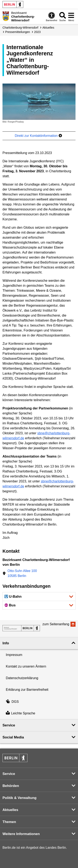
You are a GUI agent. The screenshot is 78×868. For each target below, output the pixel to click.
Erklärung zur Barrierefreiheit (27, 690)
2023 (37, 32)
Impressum (14, 655)
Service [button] (9, 725)
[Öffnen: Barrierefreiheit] (52, 17)
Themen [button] (9, 822)
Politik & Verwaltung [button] (19, 798)
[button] (39, 597)
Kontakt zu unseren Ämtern (26, 666)
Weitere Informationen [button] (21, 834)
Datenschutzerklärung (22, 678)
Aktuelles (48, 28)
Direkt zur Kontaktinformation (38, 136)
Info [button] (6, 643)
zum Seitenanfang (56, 624)
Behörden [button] (11, 786)
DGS (12, 702)
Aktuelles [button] (10, 810)
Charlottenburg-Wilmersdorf (20, 28)
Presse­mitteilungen (18, 32)
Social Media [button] (13, 737)
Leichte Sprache (20, 713)
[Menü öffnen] (71, 17)
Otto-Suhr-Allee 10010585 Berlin (22, 573)
